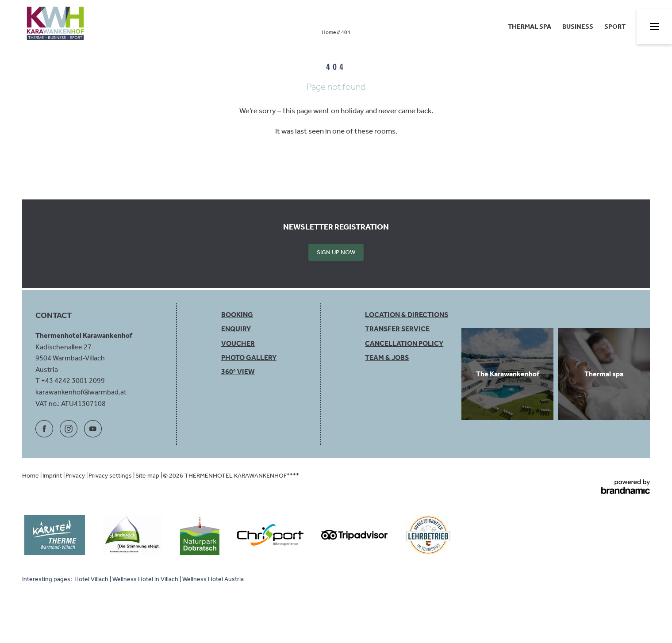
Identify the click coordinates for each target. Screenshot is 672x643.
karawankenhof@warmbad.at (81, 392)
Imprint (53, 476)
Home (329, 32)
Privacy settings (111, 476)
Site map (148, 476)
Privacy (76, 476)
